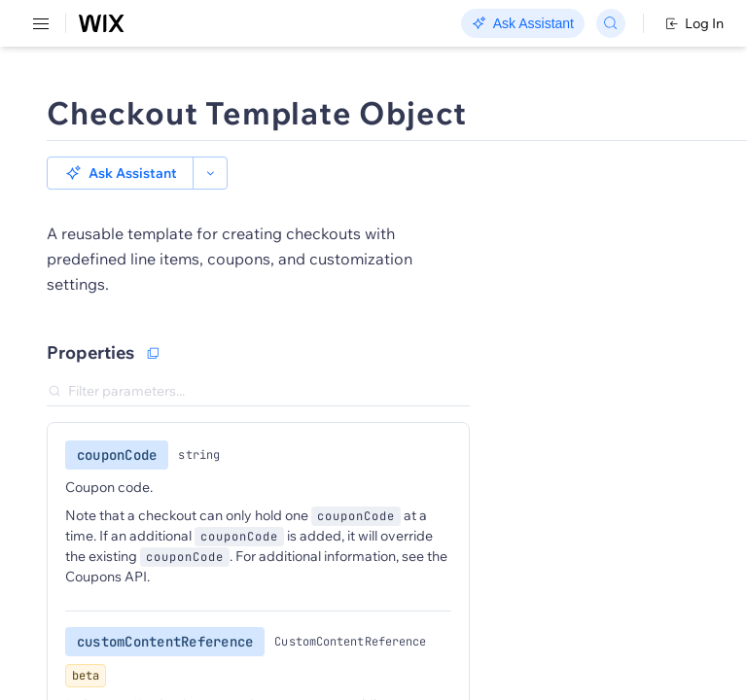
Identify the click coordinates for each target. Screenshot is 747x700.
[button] (120, 173)
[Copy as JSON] (153, 353)
